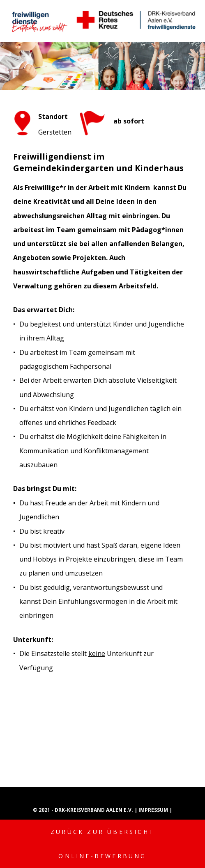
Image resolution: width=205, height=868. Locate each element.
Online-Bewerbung (102, 856)
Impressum (154, 810)
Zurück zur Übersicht (102, 832)
